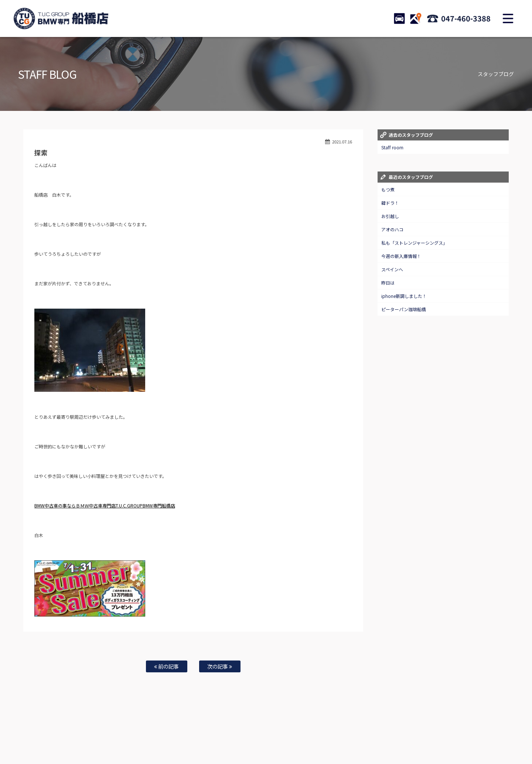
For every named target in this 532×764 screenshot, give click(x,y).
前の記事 (166, 666)
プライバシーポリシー (420, 735)
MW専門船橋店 (160, 505)
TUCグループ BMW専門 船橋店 (61, 18)
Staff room (392, 147)
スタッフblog (458, 735)
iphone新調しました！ (404, 296)
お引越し (390, 216)
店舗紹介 (328, 735)
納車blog (244, 742)
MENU (508, 18)
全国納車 (170, 735)
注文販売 (147, 735)
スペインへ (392, 269)
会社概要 (386, 735)
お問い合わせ (271, 735)
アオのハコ (392, 229)
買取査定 (194, 735)
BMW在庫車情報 (95, 735)
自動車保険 (219, 735)
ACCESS (416, 18)
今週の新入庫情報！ (401, 256)
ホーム (68, 735)
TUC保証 (124, 735)
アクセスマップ (357, 735)
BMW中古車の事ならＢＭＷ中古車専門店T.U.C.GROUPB (90, 505)
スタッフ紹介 (301, 735)
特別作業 (244, 735)
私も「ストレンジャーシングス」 (414, 243)
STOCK (399, 18)
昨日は (388, 283)
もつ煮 (388, 189)
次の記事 (220, 666)
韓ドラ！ (390, 203)
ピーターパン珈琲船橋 (404, 309)
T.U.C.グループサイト (278, 742)
